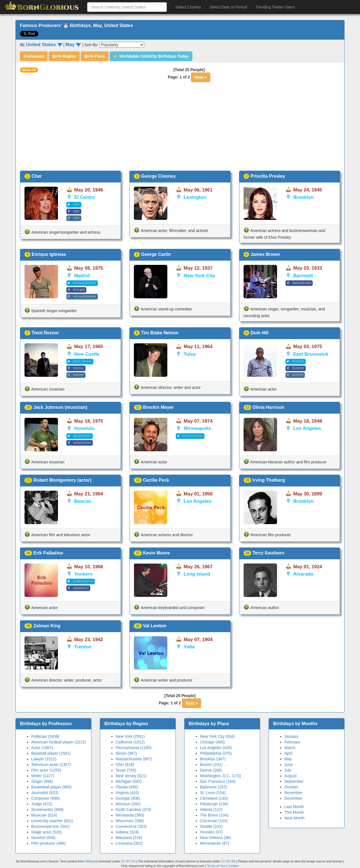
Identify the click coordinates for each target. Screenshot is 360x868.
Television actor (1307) (51, 765)
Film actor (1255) (46, 770)
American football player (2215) (59, 742)
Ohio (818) (125, 765)
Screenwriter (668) (47, 810)
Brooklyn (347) (213, 759)
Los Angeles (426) (216, 748)
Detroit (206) (211, 770)
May (288, 759)
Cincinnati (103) (214, 821)
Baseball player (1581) (51, 753)
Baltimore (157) (213, 787)
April (288, 753)
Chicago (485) (212, 742)
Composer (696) (45, 798)
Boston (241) (211, 765)
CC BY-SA (128, 861)
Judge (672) (42, 804)
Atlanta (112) (211, 810)
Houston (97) (211, 832)
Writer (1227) (43, 776)
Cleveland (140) (214, 798)
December (293, 798)
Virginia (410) (127, 793)
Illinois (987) (126, 753)
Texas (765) (126, 770)
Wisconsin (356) (130, 821)
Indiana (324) (127, 832)
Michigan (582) (129, 781)
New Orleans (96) (215, 838)
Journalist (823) (45, 793)
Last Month (294, 807)
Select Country (188, 7)
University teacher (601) (52, 821)
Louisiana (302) (129, 843)
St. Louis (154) (213, 793)
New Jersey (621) (131, 776)
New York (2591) (130, 736)
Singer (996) (42, 781)
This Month (294, 812)
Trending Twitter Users (275, 7)
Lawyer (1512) (44, 759)
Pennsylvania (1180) (134, 748)
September (294, 781)
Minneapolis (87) (215, 843)
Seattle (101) (211, 826)
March (290, 748)
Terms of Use (217, 866)
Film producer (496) (48, 843)
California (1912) (130, 742)
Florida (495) (127, 787)
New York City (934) (217, 736)
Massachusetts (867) (134, 759)
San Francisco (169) (218, 781)
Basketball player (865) (51, 787)
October (291, 787)
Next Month (294, 818)
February (292, 742)
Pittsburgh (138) (214, 804)
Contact (234, 866)
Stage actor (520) (46, 832)
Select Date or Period (228, 7)
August (291, 776)
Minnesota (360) (130, 815)
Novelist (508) (43, 838)
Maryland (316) (129, 838)
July (288, 770)
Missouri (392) (128, 804)
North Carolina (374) (133, 810)
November (293, 793)
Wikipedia (92, 861)
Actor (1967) (42, 748)
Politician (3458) (45, 736)
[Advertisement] (180, 128)
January (291, 736)
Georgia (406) (128, 798)
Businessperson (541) (50, 826)
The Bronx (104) (214, 815)
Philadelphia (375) (216, 753)
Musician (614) (44, 815)
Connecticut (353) (131, 826)
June (289, 765)
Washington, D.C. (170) (220, 776)
